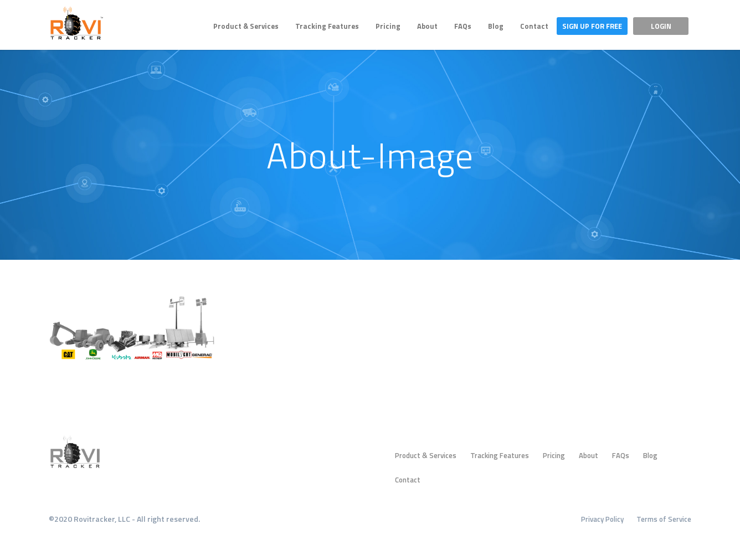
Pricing (388, 26)
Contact (534, 26)
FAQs (463, 26)
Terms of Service (664, 519)
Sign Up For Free (592, 26)
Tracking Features (327, 26)
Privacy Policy (602, 519)
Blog (496, 26)
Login (661, 26)
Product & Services (246, 26)
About (427, 26)
